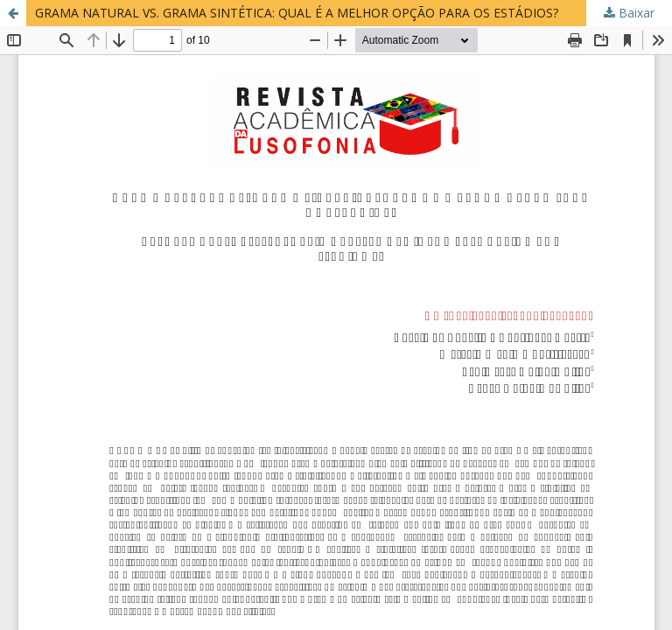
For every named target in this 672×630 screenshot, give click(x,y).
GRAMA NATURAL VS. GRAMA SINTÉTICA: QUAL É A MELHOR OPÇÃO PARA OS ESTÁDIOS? (297, 13)
